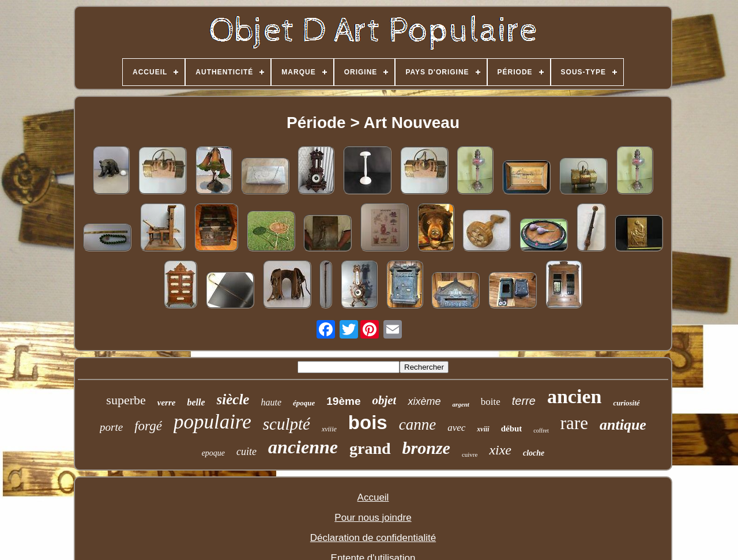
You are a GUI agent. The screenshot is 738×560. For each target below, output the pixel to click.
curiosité (626, 403)
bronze (426, 448)
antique (623, 425)
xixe (500, 450)
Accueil (373, 497)
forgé (148, 426)
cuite (246, 452)
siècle (233, 399)
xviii (483, 429)
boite (491, 402)
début (512, 429)
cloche (534, 453)
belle (196, 402)
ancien (574, 396)
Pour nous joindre (373, 518)
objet (384, 400)
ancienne (303, 447)
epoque (213, 453)
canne (417, 424)
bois (368, 422)
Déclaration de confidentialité (373, 538)
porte (111, 427)
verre (167, 403)
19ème (343, 401)
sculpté (287, 424)
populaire (212, 422)
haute (271, 402)
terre (524, 401)
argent (460, 404)
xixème (424, 401)
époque (304, 403)
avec (456, 428)
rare (574, 423)
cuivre (470, 454)
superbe (126, 400)
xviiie (329, 429)
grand (370, 448)
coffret (541, 431)
